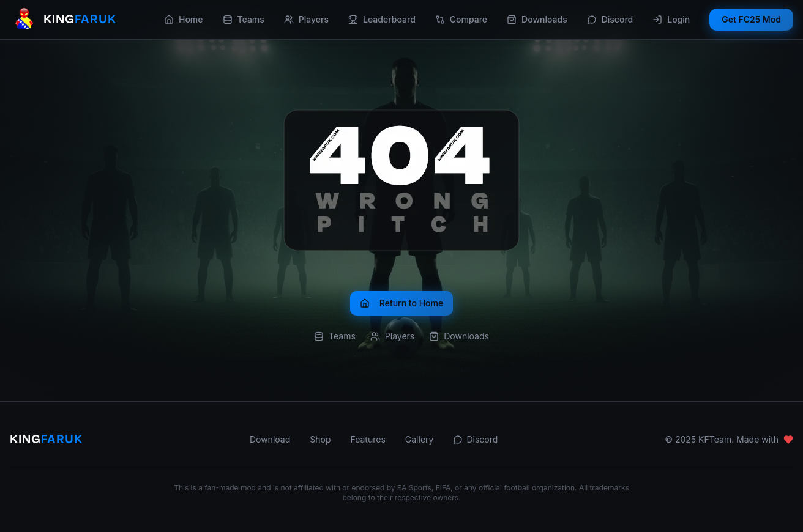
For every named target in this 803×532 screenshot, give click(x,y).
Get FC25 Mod (751, 19)
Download (270, 439)
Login (671, 19)
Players (306, 19)
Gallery (420, 439)
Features (368, 439)
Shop (320, 439)
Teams (244, 19)
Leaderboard (382, 19)
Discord (610, 19)
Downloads (537, 19)
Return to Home (401, 303)
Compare (461, 19)
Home (184, 19)
